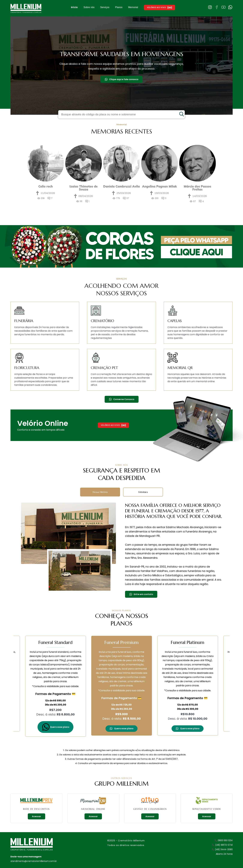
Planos (119, 7)
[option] (46, 176)
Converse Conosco (122, 399)
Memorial (133, 7)
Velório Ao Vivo (159, 7)
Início (74, 8)
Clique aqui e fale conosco (121, 79)
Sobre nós (89, 7)
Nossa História (100, 492)
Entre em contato (141, 594)
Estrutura (143, 492)
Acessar (36, 816)
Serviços (105, 7)
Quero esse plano (56, 727)
